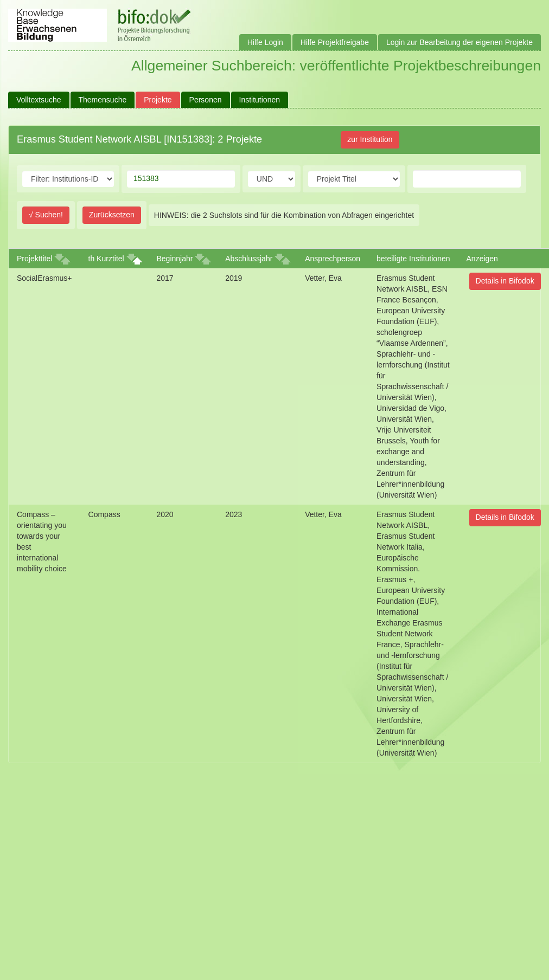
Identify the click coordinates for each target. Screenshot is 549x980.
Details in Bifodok (505, 281)
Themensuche (103, 100)
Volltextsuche (39, 100)
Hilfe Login (265, 42)
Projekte (158, 100)
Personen (206, 100)
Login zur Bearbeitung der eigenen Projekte (459, 42)
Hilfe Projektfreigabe (335, 42)
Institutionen (260, 100)
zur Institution (370, 139)
